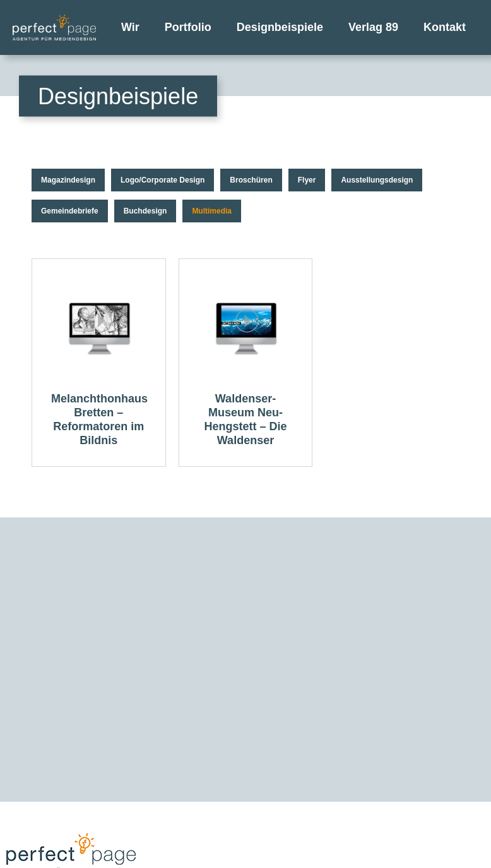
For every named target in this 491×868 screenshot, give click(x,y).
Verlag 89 (373, 27)
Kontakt (445, 27)
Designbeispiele (280, 27)
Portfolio (188, 27)
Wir (130, 27)
